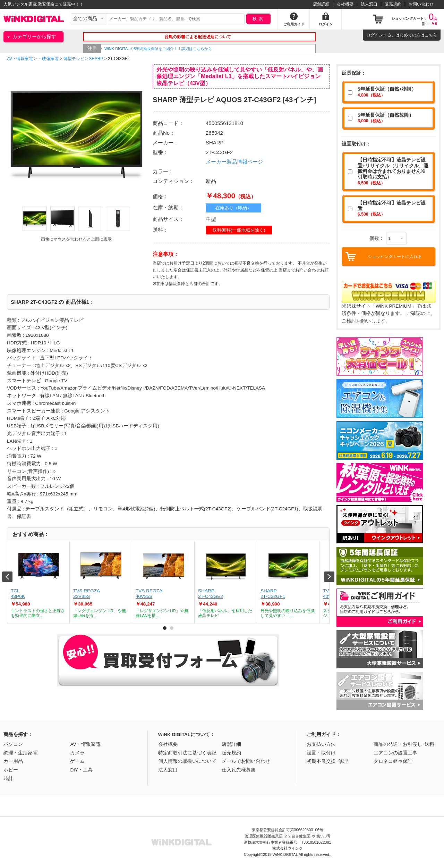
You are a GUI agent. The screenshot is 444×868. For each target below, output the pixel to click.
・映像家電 (48, 59)
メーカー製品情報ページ (234, 162)
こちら (431, 35)
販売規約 (393, 4)
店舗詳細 (321, 4)
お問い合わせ (421, 4)
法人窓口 (369, 4)
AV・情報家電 (20, 59)
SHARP (96, 59)
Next (329, 577)
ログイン (375, 35)
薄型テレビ (74, 59)
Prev (7, 577)
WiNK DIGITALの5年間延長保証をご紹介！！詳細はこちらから (158, 49)
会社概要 (345, 4)
